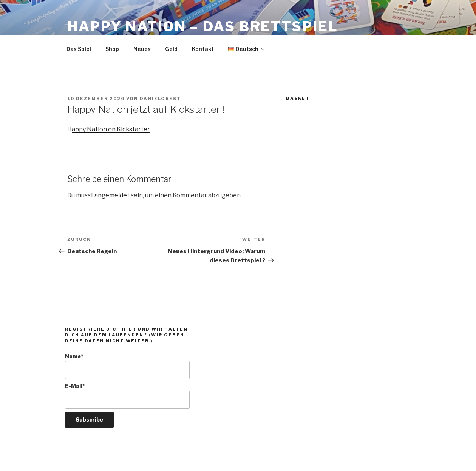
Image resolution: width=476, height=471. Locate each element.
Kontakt (203, 49)
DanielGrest (160, 99)
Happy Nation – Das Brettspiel (203, 26)
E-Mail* (127, 396)
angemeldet (112, 195)
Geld (171, 49)
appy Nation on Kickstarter (111, 129)
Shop (112, 49)
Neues (142, 49)
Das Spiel (79, 49)
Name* (127, 366)
